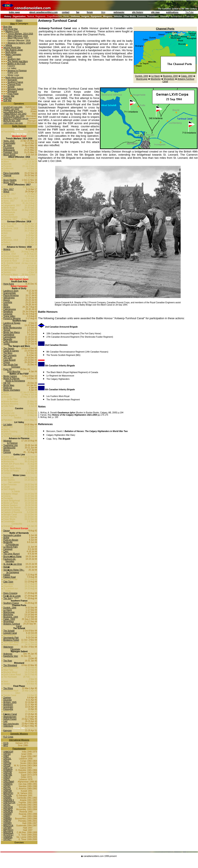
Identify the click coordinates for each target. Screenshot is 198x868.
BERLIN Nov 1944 (12, 121)
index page (14, 12)
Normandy (12, 80)
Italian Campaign (13, 54)
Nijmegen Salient (15, 89)
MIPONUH (8, 830)
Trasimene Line (11, 445)
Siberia (9, 45)
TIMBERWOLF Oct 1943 (15, 114)
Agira (6, 305)
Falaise (7, 575)
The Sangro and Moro (18, 61)
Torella (6, 344)
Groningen (8, 707)
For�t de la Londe (12, 596)
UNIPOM (8, 772)
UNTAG (7, 786)
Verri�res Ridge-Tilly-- (14, 570)
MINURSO (8, 793)
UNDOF (7, 777)
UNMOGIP (8, 752)
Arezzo (7, 450)
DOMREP (8, 770)
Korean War (9, 96)
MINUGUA (8, 826)
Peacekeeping (19, 749)
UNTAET (7, 839)
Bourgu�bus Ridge (12, 556)
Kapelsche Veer (11, 656)
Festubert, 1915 (11, 152)
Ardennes (8, 654)
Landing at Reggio (12, 323)
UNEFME (8, 775)
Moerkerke (8, 615)
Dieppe (7, 531)
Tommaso (16, 367)
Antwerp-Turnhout (12, 624)
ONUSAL (8, 796)
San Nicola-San (11, 365)
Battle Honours (19, 126)
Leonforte (8, 302)
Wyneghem (9, 621)
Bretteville (8, 542)
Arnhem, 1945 (10, 702)
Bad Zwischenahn (11, 724)
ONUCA (7, 789)
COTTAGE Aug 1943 (13, 111)
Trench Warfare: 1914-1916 (20, 34)
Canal (165, 81)
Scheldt (11, 87)
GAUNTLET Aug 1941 (13, 107)
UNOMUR (8, 812)
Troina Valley (9, 316)
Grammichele (10, 293)
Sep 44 (25, 118)
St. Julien (8, 145)
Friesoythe (8, 709)
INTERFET (8, 835)
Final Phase (13, 94)
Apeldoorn (8, 705)
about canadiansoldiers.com (44, 12)
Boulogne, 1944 (11, 617)
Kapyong (7, 731)
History (19, 20)
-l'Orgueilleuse (12, 545)
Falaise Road (10, 577)
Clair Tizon (8, 582)
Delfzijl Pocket (10, 719)
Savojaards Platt (11, 638)
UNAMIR (7, 814)
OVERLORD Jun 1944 (14, 116)
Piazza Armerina (11, 295)
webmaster (119, 12)
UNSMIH (7, 823)
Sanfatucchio (9, 448)
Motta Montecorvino (13, 328)
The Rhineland (10, 665)
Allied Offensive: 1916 (18, 36)
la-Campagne (12, 572)
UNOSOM (8, 807)
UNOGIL (7, 759)
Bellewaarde (9, 150)
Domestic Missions (19, 734)
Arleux (6, 192)
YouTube (190, 12)
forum (90, 12)
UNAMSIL (8, 837)
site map (155, 12)
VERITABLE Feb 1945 (13, 123)
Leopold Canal (10, 633)
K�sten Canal (10, 714)
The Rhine (8, 688)
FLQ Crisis (8, 737)
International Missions (19, 740)
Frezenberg (9, 148)
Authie (6, 538)
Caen (6, 551)
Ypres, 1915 (9, 141)
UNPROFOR (9, 802)
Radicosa (8, 388)
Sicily (10, 57)
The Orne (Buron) (11, 554)
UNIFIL (7, 779)
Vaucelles (10, 561)
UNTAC (7, 805)
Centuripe (8, 314)
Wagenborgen (10, 717)
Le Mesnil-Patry (11, 547)
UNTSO (7, 754)
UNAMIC (7, 798)
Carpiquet (8, 549)
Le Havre (8, 610)
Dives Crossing (10, 593)
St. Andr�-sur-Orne (13, 564)
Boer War (8, 27)
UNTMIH (7, 828)
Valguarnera (9, 298)
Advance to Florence (17, 71)
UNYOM (7, 763)
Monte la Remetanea (15, 381)
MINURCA (8, 832)
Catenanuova (10, 309)
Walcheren (8, 647)
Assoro (7, 300)
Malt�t (7, 567)
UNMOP (7, 821)
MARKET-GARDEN (13, 118)
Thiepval (7, 175)
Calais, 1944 (9, 619)
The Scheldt (9, 631)
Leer (5, 721)
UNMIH (7, 816)
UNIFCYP (8, 768)
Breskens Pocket (11, 640)
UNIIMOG (8, 784)
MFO (6, 745)
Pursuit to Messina (12, 318)
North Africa (11, 52)
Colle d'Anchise (11, 342)
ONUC (6, 761)
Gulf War (7, 101)
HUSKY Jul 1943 (11, 109)
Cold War (8, 98)
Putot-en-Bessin (11, 540)
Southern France (15, 82)
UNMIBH (7, 819)
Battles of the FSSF (17, 64)
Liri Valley (8, 425)
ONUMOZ (8, 809)
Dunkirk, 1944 (10, 608)
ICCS (6, 743)
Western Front (12, 31)
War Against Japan (14, 50)
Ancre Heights (10, 180)
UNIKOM (8, 791)
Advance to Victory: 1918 (19, 43)
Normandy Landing (12, 535)
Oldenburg (8, 726)
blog (103, 12)
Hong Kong (9, 284)
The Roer (8, 661)
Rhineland (12, 91)
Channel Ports (14, 84)
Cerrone (7, 452)
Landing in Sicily (11, 291)
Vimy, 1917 (8, 189)
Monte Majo (9, 385)
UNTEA (7, 766)
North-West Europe (14, 77)
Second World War (12, 47)
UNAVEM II (9, 800)
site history (137, 12)
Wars (13, 24)
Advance (7, 441)
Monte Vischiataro (12, 390)
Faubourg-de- (10, 559)
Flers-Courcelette (11, 173)
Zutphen (7, 698)
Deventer (8, 700)
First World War (11, 29)
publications (172, 12)
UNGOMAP (9, 782)
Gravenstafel (9, 143)
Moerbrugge (9, 612)
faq (78, 12)
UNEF (6, 756)
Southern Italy (14, 59)
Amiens (7, 249)
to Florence (12, 443)
